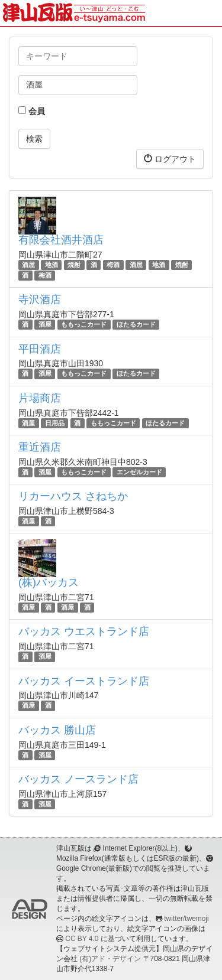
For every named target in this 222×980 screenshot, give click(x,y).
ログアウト (170, 159)
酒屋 (28, 265)
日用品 (55, 423)
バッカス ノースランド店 (78, 779)
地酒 (52, 265)
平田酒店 (40, 349)
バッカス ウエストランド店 (84, 631)
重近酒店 (40, 447)
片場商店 (40, 398)
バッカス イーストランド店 (84, 681)
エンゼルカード (139, 472)
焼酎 (74, 265)
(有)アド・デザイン (110, 959)
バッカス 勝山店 (57, 730)
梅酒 (113, 265)
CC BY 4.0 (82, 939)
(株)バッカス (49, 582)
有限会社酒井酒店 (61, 240)
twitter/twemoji (186, 919)
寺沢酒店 (40, 299)
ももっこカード (84, 324)
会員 (32, 111)
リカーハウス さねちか (73, 496)
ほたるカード (136, 324)
